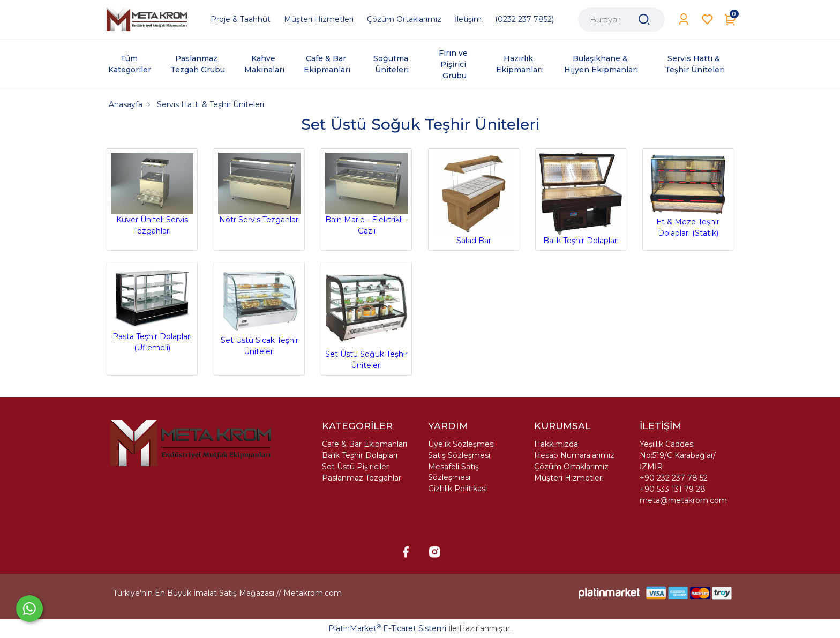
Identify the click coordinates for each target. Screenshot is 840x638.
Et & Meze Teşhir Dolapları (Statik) (688, 196)
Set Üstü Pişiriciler (355, 467)
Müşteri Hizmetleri (569, 478)
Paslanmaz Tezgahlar (362, 478)
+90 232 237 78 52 (674, 478)
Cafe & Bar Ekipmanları (365, 444)
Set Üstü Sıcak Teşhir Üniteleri (259, 311)
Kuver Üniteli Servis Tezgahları (152, 194)
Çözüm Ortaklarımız (571, 467)
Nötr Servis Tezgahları (259, 189)
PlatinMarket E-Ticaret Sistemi (387, 628)
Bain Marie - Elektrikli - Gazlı (366, 194)
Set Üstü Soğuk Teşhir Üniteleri (366, 318)
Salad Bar (474, 199)
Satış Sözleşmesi (459, 455)
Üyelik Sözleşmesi (462, 444)
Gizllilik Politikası (457, 489)
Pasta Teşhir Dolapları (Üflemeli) (152, 310)
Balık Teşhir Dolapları (581, 199)
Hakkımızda (556, 444)
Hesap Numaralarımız (574, 455)
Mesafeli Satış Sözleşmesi (453, 472)
